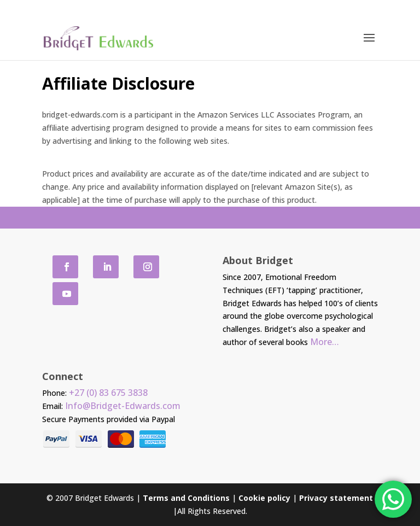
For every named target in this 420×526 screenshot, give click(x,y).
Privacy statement (336, 498)
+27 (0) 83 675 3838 (108, 393)
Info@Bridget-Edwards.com (123, 406)
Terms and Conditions (186, 498)
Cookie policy (264, 498)
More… (325, 342)
